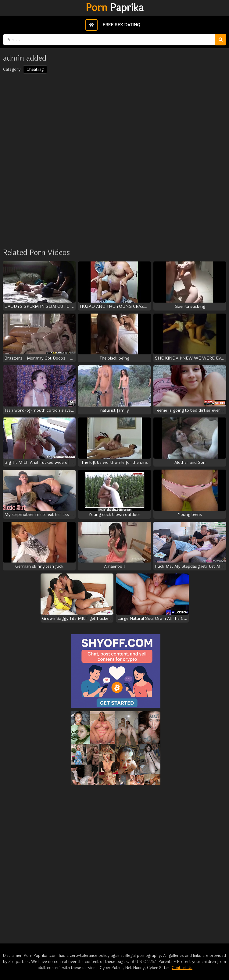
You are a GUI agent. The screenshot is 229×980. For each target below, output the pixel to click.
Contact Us (182, 968)
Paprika (115, 8)
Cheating (35, 69)
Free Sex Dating (121, 25)
